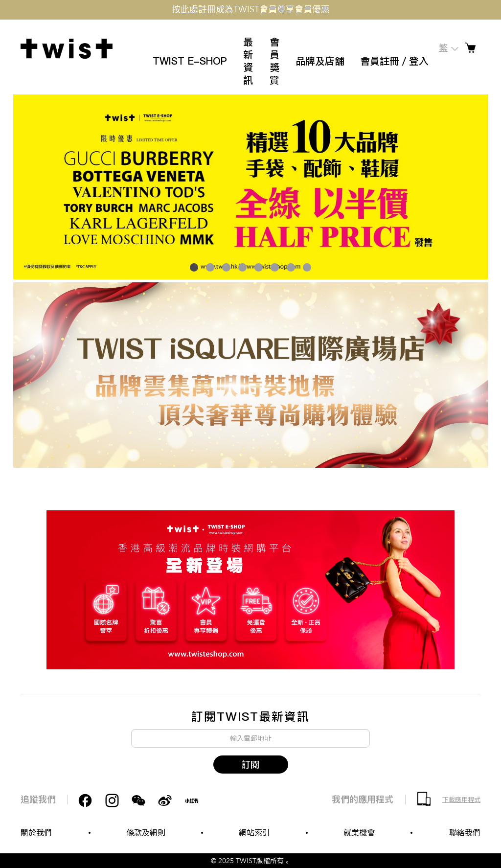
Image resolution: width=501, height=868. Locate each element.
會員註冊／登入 (394, 61)
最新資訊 (248, 61)
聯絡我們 (465, 833)
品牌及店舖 (320, 61)
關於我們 (36, 833)
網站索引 (254, 833)
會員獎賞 (274, 61)
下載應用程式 (461, 800)
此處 (189, 10)
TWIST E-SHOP (190, 61)
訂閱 (250, 765)
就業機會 (359, 833)
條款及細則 (146, 833)
